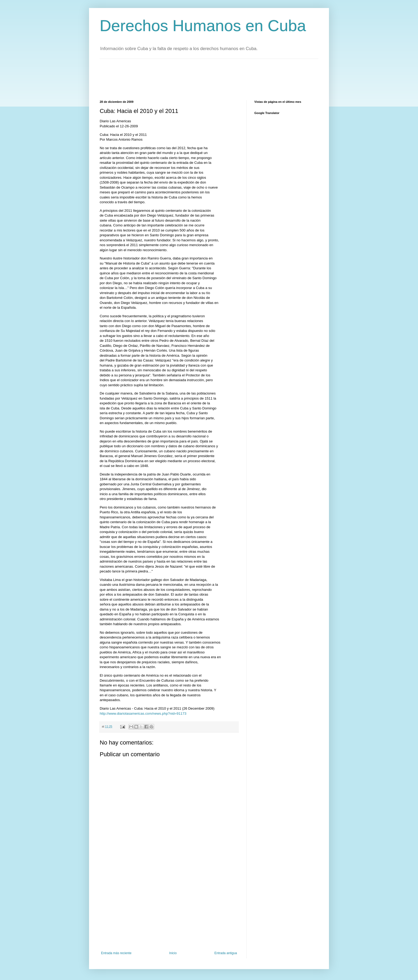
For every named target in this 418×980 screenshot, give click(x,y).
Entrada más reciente (116, 953)
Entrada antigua (226, 953)
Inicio (173, 953)
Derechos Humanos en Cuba (203, 26)
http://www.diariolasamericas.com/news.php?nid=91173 (143, 713)
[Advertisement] (197, 79)
